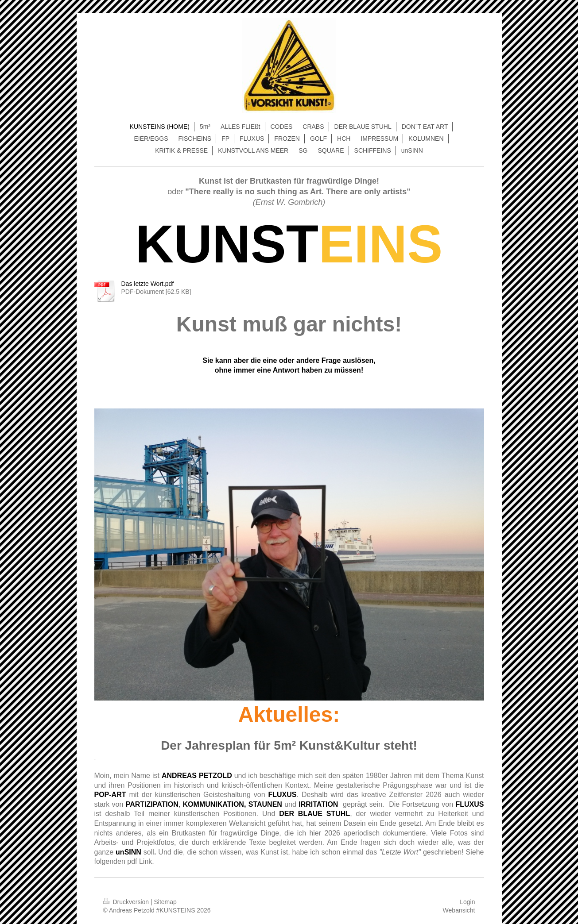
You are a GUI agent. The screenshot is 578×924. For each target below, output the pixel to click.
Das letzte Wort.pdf (148, 284)
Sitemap (165, 902)
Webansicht (459, 910)
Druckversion (127, 902)
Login (467, 902)
